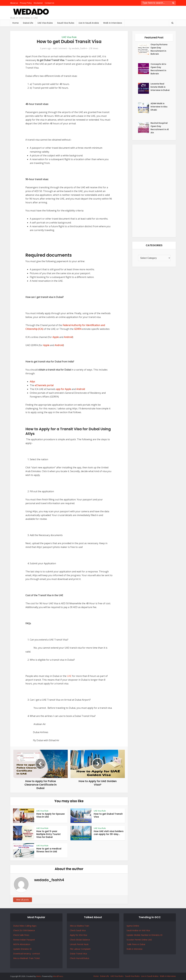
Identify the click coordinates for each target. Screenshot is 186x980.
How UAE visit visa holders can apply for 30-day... (109, 833)
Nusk (86, 944)
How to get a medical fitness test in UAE (49, 850)
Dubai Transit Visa (78, 954)
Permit (80, 944)
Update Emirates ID (22, 949)
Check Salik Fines (21, 935)
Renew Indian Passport (24, 940)
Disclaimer (38, 3)
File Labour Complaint (80, 949)
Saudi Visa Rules (66, 23)
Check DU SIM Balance (24, 930)
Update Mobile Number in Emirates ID (145, 935)
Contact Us (49, 3)
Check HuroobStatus (80, 958)
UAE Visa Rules (45, 23)
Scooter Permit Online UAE (139, 940)
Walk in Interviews (113, 23)
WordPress (58, 976)
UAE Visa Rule (69, 37)
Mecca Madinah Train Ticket (27, 958)
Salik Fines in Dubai (136, 944)
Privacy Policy (26, 3)
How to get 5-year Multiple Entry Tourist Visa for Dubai (48, 834)
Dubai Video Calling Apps (25, 926)
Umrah (73, 944)
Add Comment (60, 48)
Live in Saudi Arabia (89, 23)
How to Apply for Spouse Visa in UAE (50, 815)
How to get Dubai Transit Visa (108, 815)
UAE (69, 676)
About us (14, 3)
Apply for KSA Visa (78, 935)
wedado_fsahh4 (79, 48)
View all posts (23, 900)
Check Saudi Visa (78, 930)
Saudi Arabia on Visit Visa (138, 930)
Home (15, 23)
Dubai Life (28, 23)
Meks (39, 976)
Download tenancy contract (27, 954)
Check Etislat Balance (80, 940)
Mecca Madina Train (79, 926)
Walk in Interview (134, 949)
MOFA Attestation (22, 944)
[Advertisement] (154, 191)
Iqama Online (133, 926)
